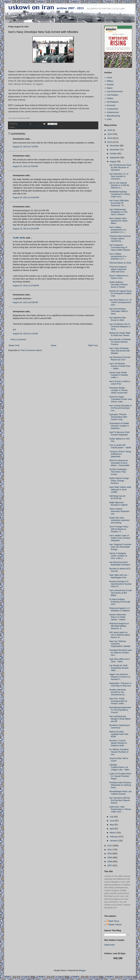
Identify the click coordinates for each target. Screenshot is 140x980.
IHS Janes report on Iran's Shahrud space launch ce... (120, 635)
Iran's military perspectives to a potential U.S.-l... (118, 230)
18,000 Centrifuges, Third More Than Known (118, 472)
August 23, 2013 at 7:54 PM (25, 147)
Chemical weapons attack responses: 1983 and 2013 (118, 269)
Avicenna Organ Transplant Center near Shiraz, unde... (121, 399)
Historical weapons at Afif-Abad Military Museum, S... (119, 626)
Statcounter (109, 945)
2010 (110, 854)
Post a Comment (18, 339)
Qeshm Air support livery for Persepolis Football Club (120, 293)
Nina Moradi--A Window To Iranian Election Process (120, 342)
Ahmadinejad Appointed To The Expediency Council (120, 710)
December (115, 146)
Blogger (82, 970)
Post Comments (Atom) (31, 350)
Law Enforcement (115, 91)
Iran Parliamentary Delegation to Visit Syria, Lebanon (118, 212)
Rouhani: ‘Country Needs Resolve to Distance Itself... (118, 743)
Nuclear (110, 84)
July (112, 817)
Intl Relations (113, 102)
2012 (110, 846)
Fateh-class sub (22, 127)
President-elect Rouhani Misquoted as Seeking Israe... (120, 785)
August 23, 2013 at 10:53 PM (26, 229)
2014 (110, 138)
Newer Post (14, 345)
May (112, 825)
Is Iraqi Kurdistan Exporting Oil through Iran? (120, 602)
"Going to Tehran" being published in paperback (120, 454)
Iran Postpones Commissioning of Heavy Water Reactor (120, 247)
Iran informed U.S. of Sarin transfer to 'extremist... (119, 176)
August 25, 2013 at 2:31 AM (25, 334)
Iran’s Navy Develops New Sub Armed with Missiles (120, 351)
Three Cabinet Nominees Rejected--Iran (120, 511)
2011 (110, 850)
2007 (110, 865)
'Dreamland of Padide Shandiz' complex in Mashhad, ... (119, 426)
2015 (110, 134)
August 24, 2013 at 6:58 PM (25, 302)
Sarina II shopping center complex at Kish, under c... (118, 556)
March (113, 833)
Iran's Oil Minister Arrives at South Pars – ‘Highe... (120, 366)
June (112, 821)
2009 (110, 858)
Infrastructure (113, 112)
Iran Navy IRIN (46, 127)
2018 (110, 130)
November (115, 150)
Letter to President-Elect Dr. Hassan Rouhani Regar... (120, 776)
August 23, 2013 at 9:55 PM (25, 166)
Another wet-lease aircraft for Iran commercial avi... (118, 692)
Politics (110, 98)
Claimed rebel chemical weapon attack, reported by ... (120, 239)
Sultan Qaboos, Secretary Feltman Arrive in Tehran (118, 285)
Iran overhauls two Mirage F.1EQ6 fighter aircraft (120, 719)
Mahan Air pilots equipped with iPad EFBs (119, 734)
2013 (110, 142)
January (114, 841)
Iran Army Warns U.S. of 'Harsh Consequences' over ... (120, 302)
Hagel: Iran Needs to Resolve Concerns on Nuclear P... (120, 677)
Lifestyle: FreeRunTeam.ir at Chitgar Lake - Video (119, 767)
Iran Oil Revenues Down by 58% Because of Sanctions (120, 167)
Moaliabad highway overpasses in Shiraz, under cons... (120, 194)
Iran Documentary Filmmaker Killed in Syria (119, 311)
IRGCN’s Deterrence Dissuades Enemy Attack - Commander (119, 463)
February (114, 837)
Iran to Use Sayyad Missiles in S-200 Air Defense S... (119, 185)
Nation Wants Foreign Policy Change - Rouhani (119, 481)
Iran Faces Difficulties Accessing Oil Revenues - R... (119, 203)
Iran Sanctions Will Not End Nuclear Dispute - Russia (120, 800)
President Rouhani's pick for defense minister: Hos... (121, 653)
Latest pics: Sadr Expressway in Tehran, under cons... (120, 809)
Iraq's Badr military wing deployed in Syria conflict (120, 490)
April (112, 829)
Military (110, 81)
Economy (111, 105)
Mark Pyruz (114, 921)
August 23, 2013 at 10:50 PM (26, 197)
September (115, 158)
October (114, 154)
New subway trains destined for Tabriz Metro (118, 221)
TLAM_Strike (19, 238)
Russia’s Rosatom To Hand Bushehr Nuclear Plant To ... (120, 584)
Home (54, 345)
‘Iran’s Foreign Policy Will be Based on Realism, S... (119, 529)
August (113, 162)
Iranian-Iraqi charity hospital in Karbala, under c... (119, 375)
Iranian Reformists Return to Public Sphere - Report (118, 617)
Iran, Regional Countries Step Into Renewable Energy (120, 547)
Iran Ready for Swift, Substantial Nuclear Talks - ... (119, 668)
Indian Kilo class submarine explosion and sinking (119, 520)
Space (110, 88)
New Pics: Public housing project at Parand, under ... (118, 701)
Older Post (93, 345)
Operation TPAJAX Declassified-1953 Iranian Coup (118, 417)
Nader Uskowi (115, 925)
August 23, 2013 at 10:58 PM (26, 286)
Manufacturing (113, 116)
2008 (110, 861)
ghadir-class (34, 127)
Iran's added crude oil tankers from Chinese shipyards (120, 538)
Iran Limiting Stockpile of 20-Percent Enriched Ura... (120, 408)
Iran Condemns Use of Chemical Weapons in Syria (120, 326)
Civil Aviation (113, 95)
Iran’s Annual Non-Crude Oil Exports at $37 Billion (121, 593)
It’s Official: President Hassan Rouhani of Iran (119, 752)
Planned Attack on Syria (120, 263)
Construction (113, 109)
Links (109, 119)
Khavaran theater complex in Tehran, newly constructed (119, 390)
